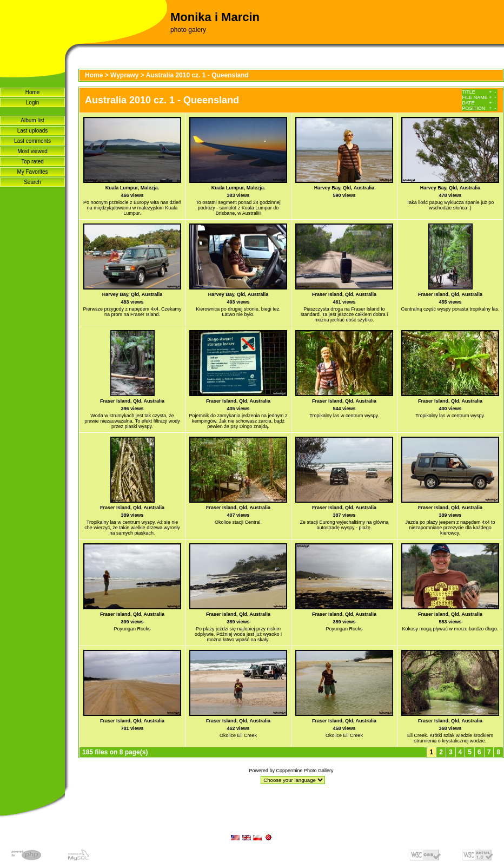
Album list (32, 120)
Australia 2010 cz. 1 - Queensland (197, 75)
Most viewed (32, 151)
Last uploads (33, 131)
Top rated (32, 162)
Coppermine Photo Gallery (304, 771)
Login (32, 103)
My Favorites (32, 172)
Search (32, 182)
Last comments (32, 141)
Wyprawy (124, 75)
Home (33, 92)
